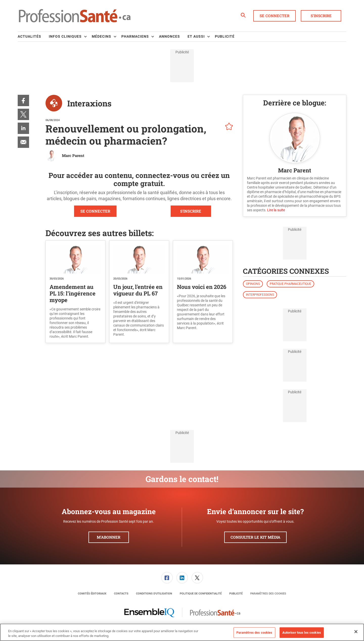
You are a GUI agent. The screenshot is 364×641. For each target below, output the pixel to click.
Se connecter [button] (275, 16)
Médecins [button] (101, 36)
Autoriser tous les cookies (302, 633)
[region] (182, 632)
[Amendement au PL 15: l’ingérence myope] (75, 259)
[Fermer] (356, 632)
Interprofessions (260, 295)
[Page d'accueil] (75, 16)
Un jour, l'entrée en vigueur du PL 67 (138, 290)
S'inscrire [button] (321, 16)
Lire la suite (276, 210)
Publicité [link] (225, 36)
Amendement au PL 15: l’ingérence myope (73, 293)
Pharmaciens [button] (135, 36)
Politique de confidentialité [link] (201, 594)
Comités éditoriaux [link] (92, 594)
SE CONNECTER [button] (95, 211)
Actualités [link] (29, 36)
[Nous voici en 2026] (203, 259)
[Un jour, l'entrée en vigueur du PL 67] (139, 259)
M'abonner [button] (109, 537)
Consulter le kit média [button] (255, 537)
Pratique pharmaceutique (290, 284)
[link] (23, 100)
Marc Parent (73, 155)
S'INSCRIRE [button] (191, 211)
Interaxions (89, 103)
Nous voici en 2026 (202, 287)
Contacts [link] (121, 594)
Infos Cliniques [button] (65, 36)
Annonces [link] (169, 36)
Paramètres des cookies (268, 594)
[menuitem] (33, 37)
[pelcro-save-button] (228, 127)
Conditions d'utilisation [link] (154, 594)
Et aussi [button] (196, 36)
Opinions (253, 284)
